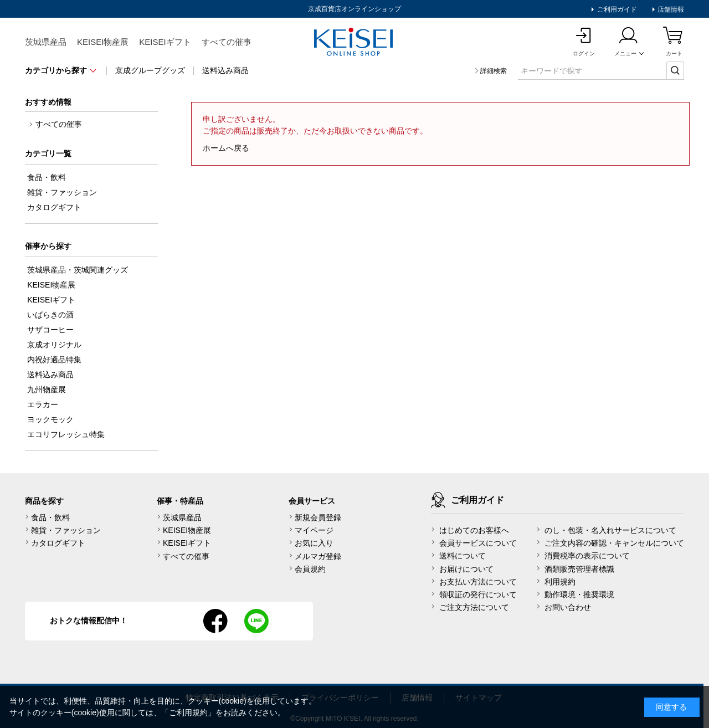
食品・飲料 (50, 517)
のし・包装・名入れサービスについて (610, 530)
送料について (463, 556)
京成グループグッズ (150, 70)
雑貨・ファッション (66, 530)
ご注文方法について (474, 607)
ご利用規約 (188, 712)
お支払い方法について (478, 582)
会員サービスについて (478, 543)
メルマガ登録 (318, 556)
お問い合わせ (568, 607)
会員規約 (310, 569)
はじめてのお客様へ (474, 530)
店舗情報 (670, 9)
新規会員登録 (318, 517)
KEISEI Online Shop (354, 43)
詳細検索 (494, 71)
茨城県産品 (46, 42)
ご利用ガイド (616, 9)
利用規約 (560, 582)
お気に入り (314, 543)
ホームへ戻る (226, 148)
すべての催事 (227, 42)
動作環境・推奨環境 (579, 594)
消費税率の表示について (587, 556)
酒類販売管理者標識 (579, 569)
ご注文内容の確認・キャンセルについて (614, 543)
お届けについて (466, 569)
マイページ (314, 530)
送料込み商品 (225, 70)
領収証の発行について (478, 594)
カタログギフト (58, 543)
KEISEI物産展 (103, 42)
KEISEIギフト (165, 42)
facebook (215, 621)
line (256, 621)
